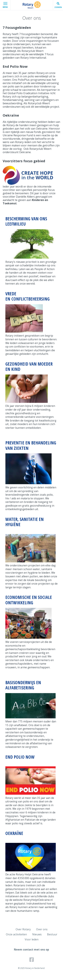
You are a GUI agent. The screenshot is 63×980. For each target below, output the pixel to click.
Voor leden (32, 939)
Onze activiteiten (16, 934)
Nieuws (37, 934)
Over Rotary (23, 929)
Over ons (42, 929)
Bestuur (52, 934)
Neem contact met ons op (32, 950)
